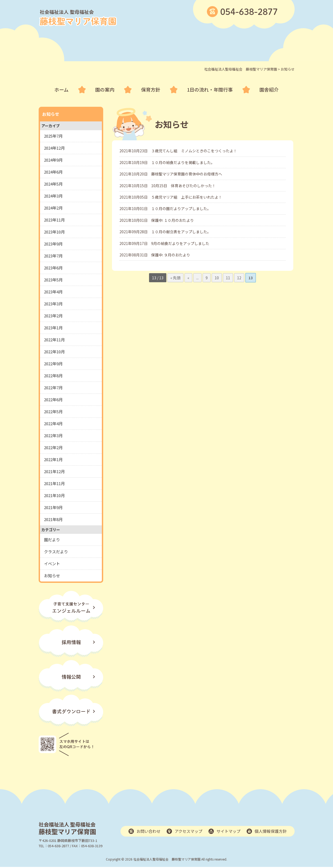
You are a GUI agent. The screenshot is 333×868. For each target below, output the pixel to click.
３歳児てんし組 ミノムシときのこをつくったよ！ (194, 151)
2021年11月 (54, 483)
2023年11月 (54, 220)
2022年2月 (53, 447)
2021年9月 (53, 507)
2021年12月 (54, 471)
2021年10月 (54, 495)
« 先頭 (175, 278)
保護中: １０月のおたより (172, 220)
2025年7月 (53, 136)
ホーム (61, 89)
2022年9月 (53, 364)
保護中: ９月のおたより (171, 255)
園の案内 (105, 89)
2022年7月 (53, 388)
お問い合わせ (149, 831)
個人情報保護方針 (271, 831)
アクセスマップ (188, 831)
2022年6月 (53, 400)
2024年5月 (53, 184)
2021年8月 (53, 519)
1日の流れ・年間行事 (210, 89)
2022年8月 (53, 376)
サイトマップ (228, 831)
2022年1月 (53, 459)
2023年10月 (54, 232)
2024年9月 (53, 160)
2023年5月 (53, 280)
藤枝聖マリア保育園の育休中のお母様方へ (187, 174)
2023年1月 (53, 328)
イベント (52, 564)
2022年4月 (53, 423)
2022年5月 (53, 412)
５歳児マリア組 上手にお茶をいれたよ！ (187, 197)
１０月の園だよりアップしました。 (181, 208)
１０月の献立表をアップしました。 (181, 232)
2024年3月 (53, 196)
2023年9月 (53, 244)
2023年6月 (53, 268)
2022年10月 (54, 352)
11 (228, 278)
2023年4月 (53, 292)
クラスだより (56, 552)
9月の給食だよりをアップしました (180, 243)
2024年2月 (53, 208)
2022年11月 (54, 340)
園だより (52, 540)
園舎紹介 (269, 89)
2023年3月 (53, 304)
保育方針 (151, 89)
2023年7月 (53, 256)
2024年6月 (53, 172)
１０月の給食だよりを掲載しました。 (183, 162)
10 (217, 278)
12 (239, 278)
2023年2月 (53, 316)
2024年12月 (54, 148)
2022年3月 (53, 435)
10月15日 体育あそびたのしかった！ (183, 186)
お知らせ (52, 576)
